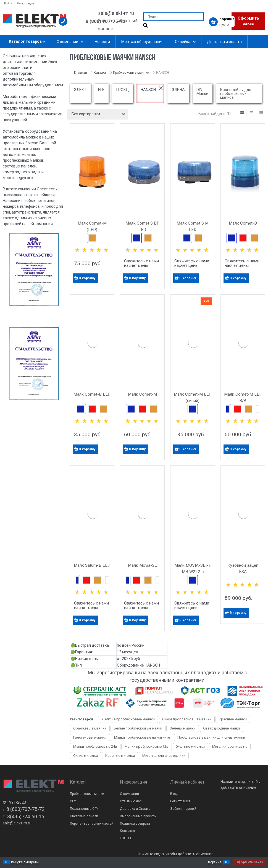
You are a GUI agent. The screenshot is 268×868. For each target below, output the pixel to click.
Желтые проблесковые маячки (128, 719)
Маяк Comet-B (243, 223)
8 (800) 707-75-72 (106, 21)
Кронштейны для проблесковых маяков (236, 94)
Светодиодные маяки (221, 728)
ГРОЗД (123, 90)
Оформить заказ (248, 21)
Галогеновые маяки (90, 737)
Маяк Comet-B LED (92, 394)
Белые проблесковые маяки (138, 728)
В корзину (87, 278)
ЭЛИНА (178, 90)
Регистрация (25, 3)
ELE (101, 90)
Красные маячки (233, 719)
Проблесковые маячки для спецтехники (211, 737)
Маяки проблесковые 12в (147, 746)
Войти (8, 3)
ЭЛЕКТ (80, 90)
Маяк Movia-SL (142, 565)
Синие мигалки (86, 756)
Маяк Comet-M (142, 394)
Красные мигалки (120, 756)
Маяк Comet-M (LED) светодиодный (92, 230)
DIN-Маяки (202, 92)
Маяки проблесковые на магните (142, 737)
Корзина (215, 862)
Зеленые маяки (183, 728)
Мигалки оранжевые (230, 746)
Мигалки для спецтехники (164, 756)
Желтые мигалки (190, 746)
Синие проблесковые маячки (187, 719)
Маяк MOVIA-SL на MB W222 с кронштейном (193, 572)
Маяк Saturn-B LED (92, 565)
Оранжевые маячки (90, 728)
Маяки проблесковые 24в (95, 746)
